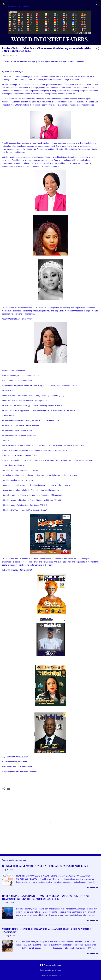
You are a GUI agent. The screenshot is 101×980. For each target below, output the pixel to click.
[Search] (97, 5)
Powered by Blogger (50, 965)
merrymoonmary (56, 970)
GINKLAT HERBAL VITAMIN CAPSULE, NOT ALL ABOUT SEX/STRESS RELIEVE (45, 866)
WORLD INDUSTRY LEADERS (50, 39)
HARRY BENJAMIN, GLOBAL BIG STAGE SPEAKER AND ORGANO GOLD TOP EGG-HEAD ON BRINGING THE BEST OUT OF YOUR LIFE (47, 897)
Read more (93, 888)
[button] (97, 49)
